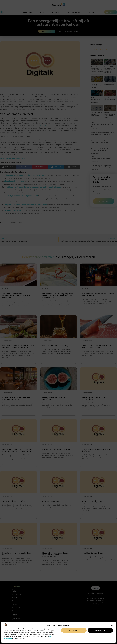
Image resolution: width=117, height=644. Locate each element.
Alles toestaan (74, 630)
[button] (112, 625)
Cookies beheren (100, 630)
